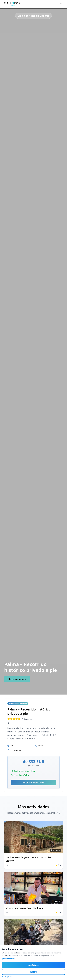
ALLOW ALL (33, 965)
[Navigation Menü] (61, 4)
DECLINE (33, 972)
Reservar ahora (17, 679)
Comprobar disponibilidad (33, 782)
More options (7, 977)
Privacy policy (8, 959)
